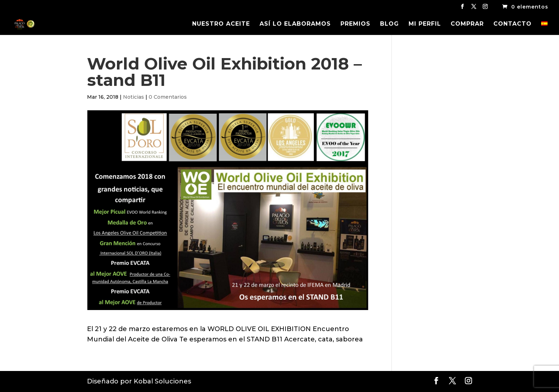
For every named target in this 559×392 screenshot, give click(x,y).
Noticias (134, 97)
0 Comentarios (168, 97)
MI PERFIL (425, 24)
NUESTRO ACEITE (221, 24)
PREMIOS (355, 24)
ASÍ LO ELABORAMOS (295, 24)
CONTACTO (512, 24)
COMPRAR (467, 24)
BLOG (389, 24)
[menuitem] (544, 28)
